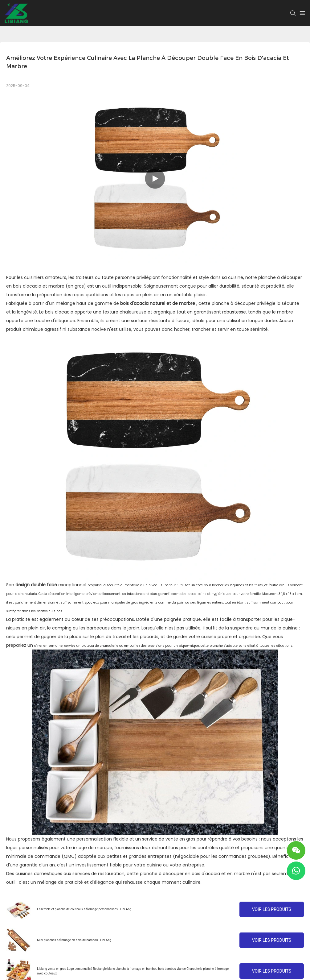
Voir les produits (272, 909)
